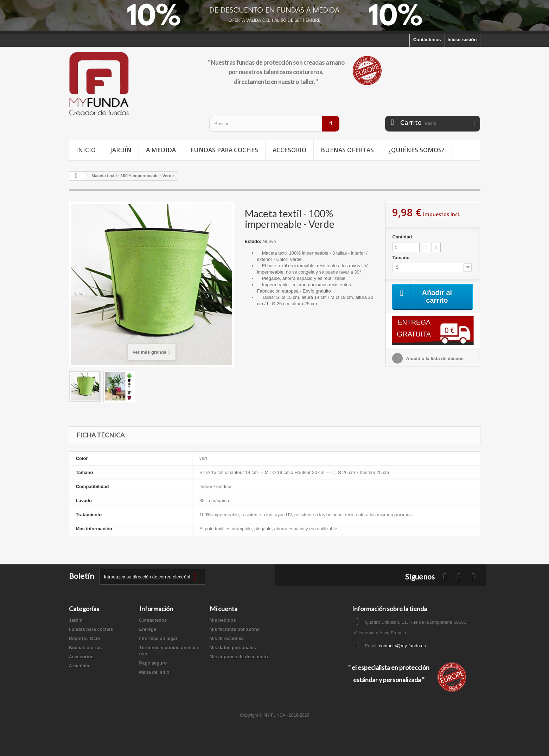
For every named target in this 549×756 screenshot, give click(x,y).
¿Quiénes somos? (416, 150)
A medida (161, 150)
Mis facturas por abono (235, 629)
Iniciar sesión (462, 40)
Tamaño (401, 258)
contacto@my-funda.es (402, 646)
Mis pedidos (223, 620)
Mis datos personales (233, 648)
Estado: (253, 241)
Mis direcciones (227, 638)
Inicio (86, 150)
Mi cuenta (224, 609)
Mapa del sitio (154, 672)
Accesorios (81, 657)
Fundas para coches (224, 150)
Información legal (158, 638)
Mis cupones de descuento (239, 657)
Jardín (121, 150)
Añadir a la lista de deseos (434, 358)
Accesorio (289, 150)
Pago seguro (153, 663)
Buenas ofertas (347, 150)
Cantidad (402, 237)
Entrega (148, 629)
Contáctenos (427, 40)
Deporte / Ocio (85, 638)
